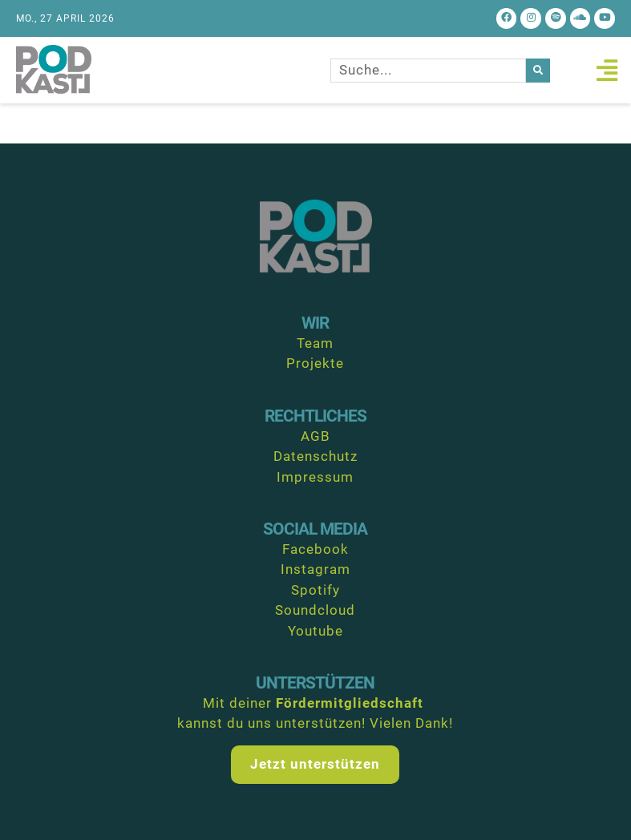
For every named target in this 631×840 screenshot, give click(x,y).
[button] (607, 70)
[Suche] (538, 71)
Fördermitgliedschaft (350, 703)
